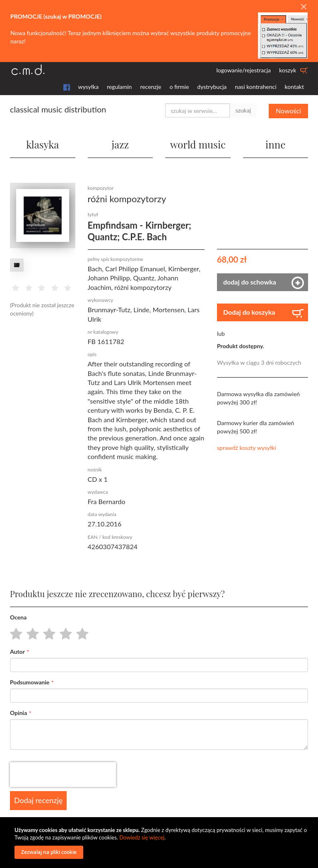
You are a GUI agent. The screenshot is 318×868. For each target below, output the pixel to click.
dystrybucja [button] (212, 87)
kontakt (294, 87)
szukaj (243, 110)
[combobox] (198, 110)
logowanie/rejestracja (243, 70)
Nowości (288, 110)
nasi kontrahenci (255, 87)
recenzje (151, 87)
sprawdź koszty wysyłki (247, 448)
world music (198, 144)
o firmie (179, 87)
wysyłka (89, 87)
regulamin (119, 87)
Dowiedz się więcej (142, 837)
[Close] (304, 7)
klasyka (43, 144)
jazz (120, 144)
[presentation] (63, 775)
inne (275, 144)
